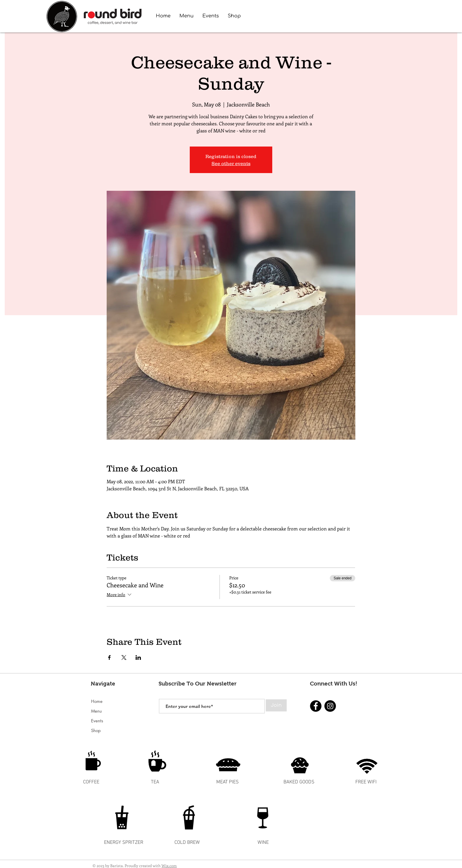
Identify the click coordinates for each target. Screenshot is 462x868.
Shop (96, 730)
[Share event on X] (124, 657)
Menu (96, 711)
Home (97, 701)
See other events (231, 163)
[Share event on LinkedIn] (138, 657)
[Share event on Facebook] (109, 657)
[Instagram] (330, 706)
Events (97, 721)
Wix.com (169, 865)
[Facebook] (316, 706)
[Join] (276, 705)
